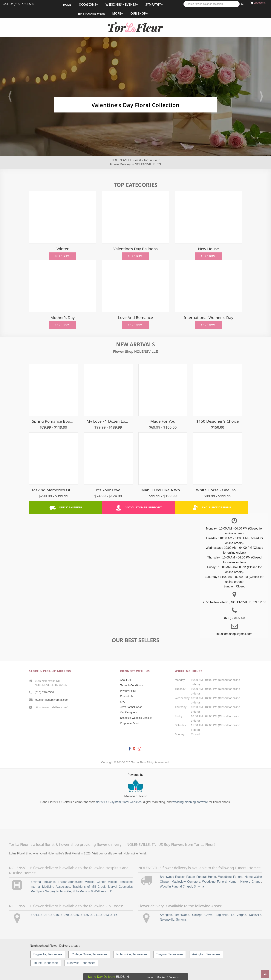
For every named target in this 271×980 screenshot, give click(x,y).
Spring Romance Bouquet (54, 421)
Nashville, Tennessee (81, 963)
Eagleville (222, 915)
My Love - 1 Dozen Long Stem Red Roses (108, 421)
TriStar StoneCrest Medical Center (82, 882)
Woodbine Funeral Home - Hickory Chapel (232, 882)
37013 (105, 915)
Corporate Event (130, 723)
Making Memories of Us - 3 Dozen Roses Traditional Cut (54, 490)
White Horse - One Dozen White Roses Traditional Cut (218, 490)
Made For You (163, 421)
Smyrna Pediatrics (43, 882)
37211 (95, 915)
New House (208, 249)
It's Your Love (108, 490)
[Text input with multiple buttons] (212, 4)
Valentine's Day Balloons (135, 249)
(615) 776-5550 (44, 692)
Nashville (255, 915)
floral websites (132, 802)
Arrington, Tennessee (206, 954)
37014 (35, 915)
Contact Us (127, 696)
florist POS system (109, 802)
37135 (85, 915)
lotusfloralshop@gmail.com (52, 700)
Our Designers (128, 712)
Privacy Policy (128, 691)
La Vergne (239, 915)
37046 (55, 915)
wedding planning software (190, 802)
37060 (65, 915)
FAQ (123, 702)
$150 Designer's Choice (218, 421)
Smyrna (181, 920)
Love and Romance (135, 318)
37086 (75, 915)
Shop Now (62, 256)
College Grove (202, 915)
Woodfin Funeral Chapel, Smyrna (182, 886)
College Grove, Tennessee (89, 954)
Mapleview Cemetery (186, 882)
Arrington (166, 915)
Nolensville (167, 920)
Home (67, 5)
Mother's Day (63, 318)
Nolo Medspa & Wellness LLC (92, 891)
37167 (115, 915)
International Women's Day (208, 318)
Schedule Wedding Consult (136, 718)
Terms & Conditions (131, 685)
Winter (63, 249)
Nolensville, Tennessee (132, 954)
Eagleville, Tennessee (48, 954)
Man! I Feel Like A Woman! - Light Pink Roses (163, 490)
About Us (125, 680)
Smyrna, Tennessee (170, 954)
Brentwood (182, 915)
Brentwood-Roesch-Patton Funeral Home (188, 877)
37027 (45, 915)
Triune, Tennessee (46, 963)
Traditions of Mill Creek (89, 887)
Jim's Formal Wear (91, 14)
